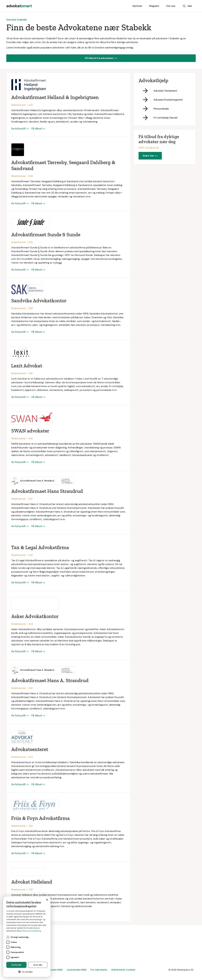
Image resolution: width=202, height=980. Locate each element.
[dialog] (27, 937)
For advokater (99, 970)
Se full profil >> (20, 129)
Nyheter (137, 6)
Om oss (171, 6)
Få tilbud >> (38, 129)
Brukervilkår (56, 970)
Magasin (154, 6)
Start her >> (150, 156)
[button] (27, 972)
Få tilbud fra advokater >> (101, 58)
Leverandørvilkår (77, 970)
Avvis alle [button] (38, 965)
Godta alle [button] (16, 965)
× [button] (47, 900)
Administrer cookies (123, 970)
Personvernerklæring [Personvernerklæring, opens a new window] (32, 931)
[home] (19, 6)
